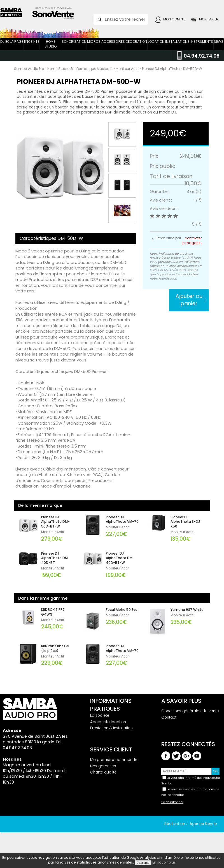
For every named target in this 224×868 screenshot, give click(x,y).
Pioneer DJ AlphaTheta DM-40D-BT (55, 566)
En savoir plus (164, 862)
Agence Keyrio (203, 832)
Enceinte (32, 49)
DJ (2, 49)
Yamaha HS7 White (187, 618)
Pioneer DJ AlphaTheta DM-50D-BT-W (55, 529)
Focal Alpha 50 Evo (122, 618)
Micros (94, 49)
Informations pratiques (111, 713)
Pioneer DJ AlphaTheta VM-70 (122, 527)
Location (156, 49)
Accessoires (113, 49)
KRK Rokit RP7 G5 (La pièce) (55, 656)
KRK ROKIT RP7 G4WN (53, 620)
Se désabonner (172, 810)
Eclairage (14, 49)
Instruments (202, 49)
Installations (177, 49)
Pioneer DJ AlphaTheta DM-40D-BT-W (120, 566)
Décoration (136, 49)
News (219, 49)
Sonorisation (74, 49)
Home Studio (51, 52)
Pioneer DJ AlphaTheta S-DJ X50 (185, 529)
